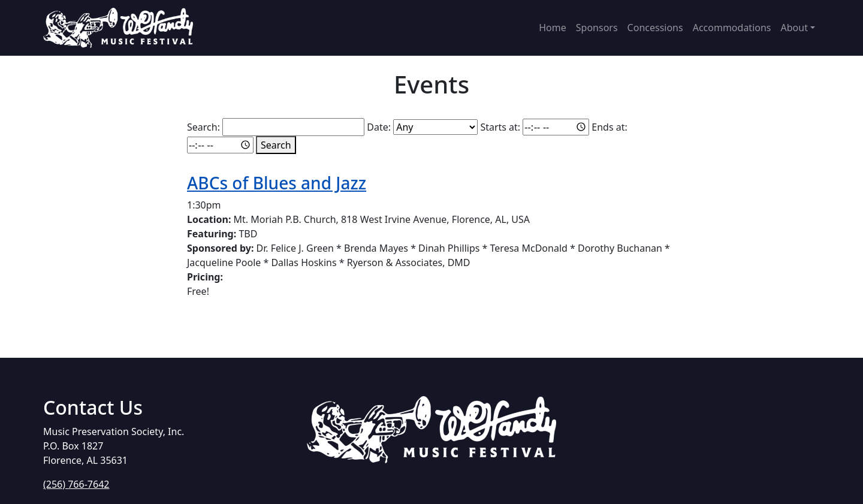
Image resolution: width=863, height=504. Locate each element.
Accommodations (732, 28)
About (794, 28)
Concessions (655, 28)
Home (553, 28)
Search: (203, 127)
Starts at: (500, 127)
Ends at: (609, 127)
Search (276, 145)
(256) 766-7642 (76, 484)
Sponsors (597, 28)
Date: (379, 127)
